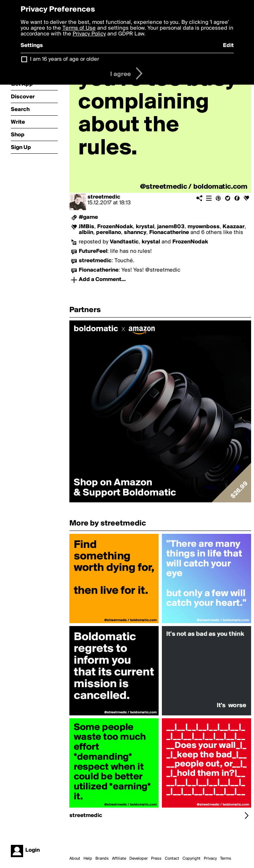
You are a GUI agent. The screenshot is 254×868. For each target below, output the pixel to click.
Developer (139, 859)
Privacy (210, 859)
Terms (226, 859)
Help (88, 859)
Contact (172, 859)
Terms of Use (79, 28)
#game (88, 217)
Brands (102, 859)
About (75, 859)
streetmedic (104, 197)
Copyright (191, 859)
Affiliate (119, 859)
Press (156, 859)
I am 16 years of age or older (64, 59)
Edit (228, 46)
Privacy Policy (89, 34)
